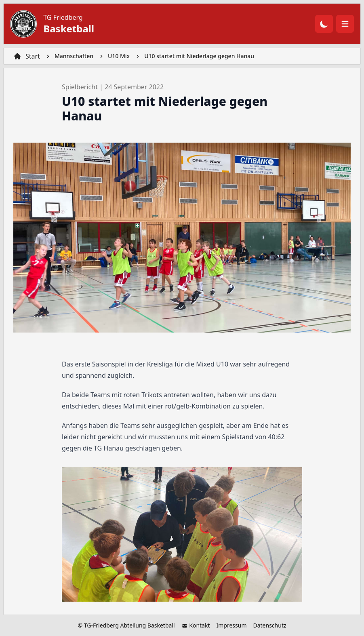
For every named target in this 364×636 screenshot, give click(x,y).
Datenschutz (269, 625)
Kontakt (196, 625)
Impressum (231, 625)
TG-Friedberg (101, 625)
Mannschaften (74, 56)
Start (33, 56)
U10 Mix (119, 56)
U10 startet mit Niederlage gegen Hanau (199, 56)
